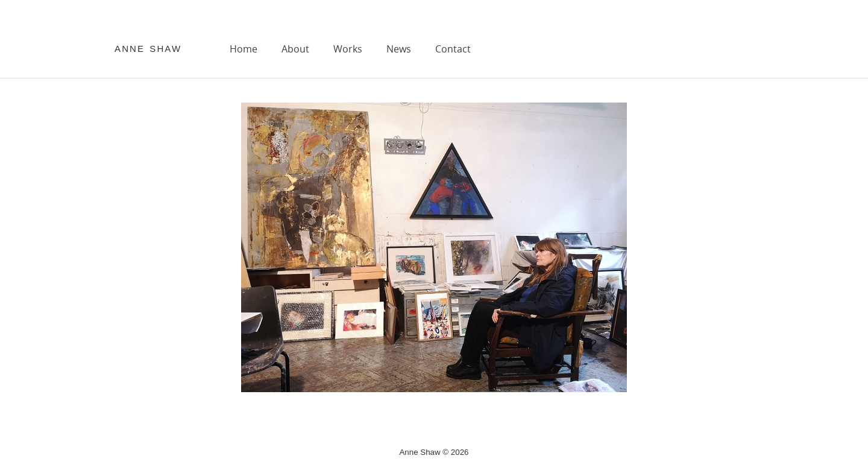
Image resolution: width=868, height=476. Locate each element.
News (399, 49)
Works (348, 49)
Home (244, 49)
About (295, 49)
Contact (453, 49)
